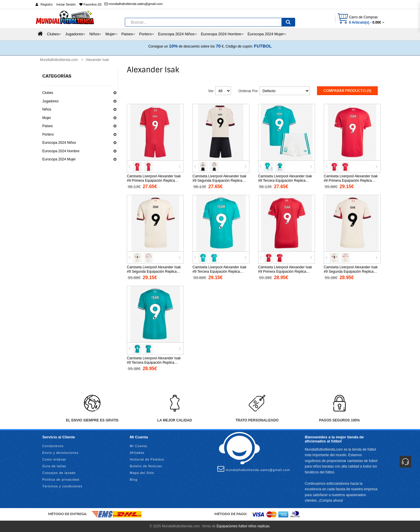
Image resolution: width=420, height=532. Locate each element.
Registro (47, 4)
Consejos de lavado (59, 473)
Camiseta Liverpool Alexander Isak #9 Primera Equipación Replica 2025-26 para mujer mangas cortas (285, 272)
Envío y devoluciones (60, 453)
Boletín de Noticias (146, 466)
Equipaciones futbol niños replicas (243, 526)
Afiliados (137, 453)
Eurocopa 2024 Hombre (61, 151)
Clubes (48, 93)
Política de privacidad (61, 480)
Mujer (47, 118)
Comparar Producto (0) (347, 91)
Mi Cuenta (138, 446)
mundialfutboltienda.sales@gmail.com (133, 4)
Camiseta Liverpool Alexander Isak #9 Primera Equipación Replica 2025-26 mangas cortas (351, 181)
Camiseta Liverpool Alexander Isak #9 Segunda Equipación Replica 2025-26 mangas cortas (154, 272)
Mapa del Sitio (142, 473)
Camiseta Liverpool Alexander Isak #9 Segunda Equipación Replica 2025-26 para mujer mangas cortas (351, 272)
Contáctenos (53, 446)
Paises (48, 126)
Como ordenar (54, 459)
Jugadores (50, 101)
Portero (48, 134)
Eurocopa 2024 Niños (59, 143)
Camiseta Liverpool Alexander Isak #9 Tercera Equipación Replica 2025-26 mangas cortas (219, 272)
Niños (47, 109)
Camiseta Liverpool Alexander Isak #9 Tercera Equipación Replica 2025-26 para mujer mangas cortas (154, 363)
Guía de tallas (54, 466)
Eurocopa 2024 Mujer (59, 159)
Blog (134, 480)
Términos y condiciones (62, 486)
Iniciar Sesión (66, 4)
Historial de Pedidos (147, 459)
